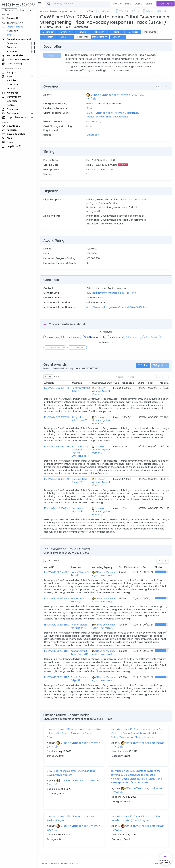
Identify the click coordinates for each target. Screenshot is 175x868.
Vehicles (12, 80)
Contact (54, 864)
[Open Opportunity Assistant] (166, 859)
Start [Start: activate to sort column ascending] (141, 383)
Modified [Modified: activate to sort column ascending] (165, 383)
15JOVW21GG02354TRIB (57, 598)
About (44, 864)
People (11, 105)
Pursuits (11, 47)
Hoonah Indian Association (79, 626)
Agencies (12, 101)
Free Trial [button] (166, 4)
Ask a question (52, 337)
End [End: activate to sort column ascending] (150, 383)
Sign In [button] (149, 4)
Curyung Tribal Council (80, 481)
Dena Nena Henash (78, 510)
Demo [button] (139, 4)
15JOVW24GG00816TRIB (57, 417)
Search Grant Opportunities (58, 12)
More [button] (117, 4)
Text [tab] (165, 87)
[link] (166, 377)
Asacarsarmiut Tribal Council (79, 653)
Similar (118, 37)
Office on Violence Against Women (101, 391)
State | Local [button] (27, 10)
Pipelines (12, 43)
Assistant (49, 37)
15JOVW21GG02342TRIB (57, 625)
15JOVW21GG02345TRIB (57, 572)
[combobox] (92, 4)
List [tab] (158, 87)
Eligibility (99, 32)
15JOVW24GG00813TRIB (57, 479)
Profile (131, 293)
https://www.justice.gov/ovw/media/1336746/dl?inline (117, 307)
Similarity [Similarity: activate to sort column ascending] (160, 567)
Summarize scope (71, 337)
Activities (12, 51)
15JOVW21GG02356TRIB (57, 677)
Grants (11, 35)
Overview (66, 32)
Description (49, 32)
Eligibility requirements (94, 337)
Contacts (133, 32)
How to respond (116, 337)
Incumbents (100, 37)
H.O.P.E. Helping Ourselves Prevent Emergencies (80, 451)
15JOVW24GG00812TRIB (57, 447)
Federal (9, 10)
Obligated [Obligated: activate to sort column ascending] (128, 383)
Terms (64, 864)
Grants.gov (93, 135)
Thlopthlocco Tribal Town (79, 419)
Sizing (116, 32)
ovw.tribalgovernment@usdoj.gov (105, 293)
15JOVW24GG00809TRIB (57, 508)
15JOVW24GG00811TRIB (56, 388)
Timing (82, 32)
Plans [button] (128, 4)
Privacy (74, 864)
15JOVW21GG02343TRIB (57, 651)
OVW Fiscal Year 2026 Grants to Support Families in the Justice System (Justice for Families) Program (74, 733)
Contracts (13, 31)
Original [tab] (52, 56)
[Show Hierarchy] (94, 98)
